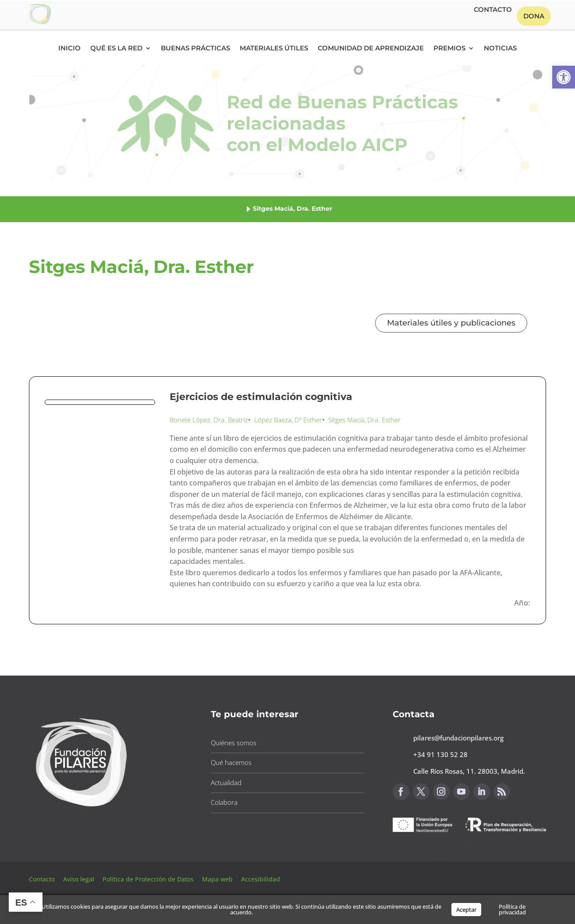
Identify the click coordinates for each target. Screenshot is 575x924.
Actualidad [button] (226, 782)
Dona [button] (534, 16)
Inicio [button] (69, 49)
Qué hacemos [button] (231, 762)
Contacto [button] (493, 10)
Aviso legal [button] (80, 879)
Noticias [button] (500, 49)
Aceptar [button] (466, 910)
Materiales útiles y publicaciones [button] (451, 323)
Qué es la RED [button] (116, 49)
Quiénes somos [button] (234, 743)
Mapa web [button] (217, 879)
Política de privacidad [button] (512, 909)
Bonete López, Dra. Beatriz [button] (209, 420)
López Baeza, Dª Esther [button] (288, 420)
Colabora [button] (224, 802)
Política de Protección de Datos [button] (149, 879)
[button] (564, 77)
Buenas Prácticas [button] (195, 49)
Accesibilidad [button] (261, 879)
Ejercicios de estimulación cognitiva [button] (261, 397)
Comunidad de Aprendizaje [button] (371, 49)
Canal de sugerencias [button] (435, 854)
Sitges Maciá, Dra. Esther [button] (364, 420)
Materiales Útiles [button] (274, 49)
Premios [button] (449, 49)
